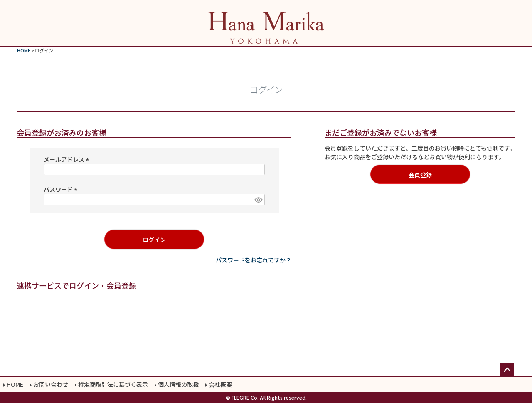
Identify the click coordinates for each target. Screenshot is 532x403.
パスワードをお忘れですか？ (254, 260)
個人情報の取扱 (178, 384)
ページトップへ (507, 370)
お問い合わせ (51, 384)
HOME (24, 50)
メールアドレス (68, 159)
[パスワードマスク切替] (258, 200)
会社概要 (220, 384)
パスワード (62, 189)
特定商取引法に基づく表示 (113, 384)
